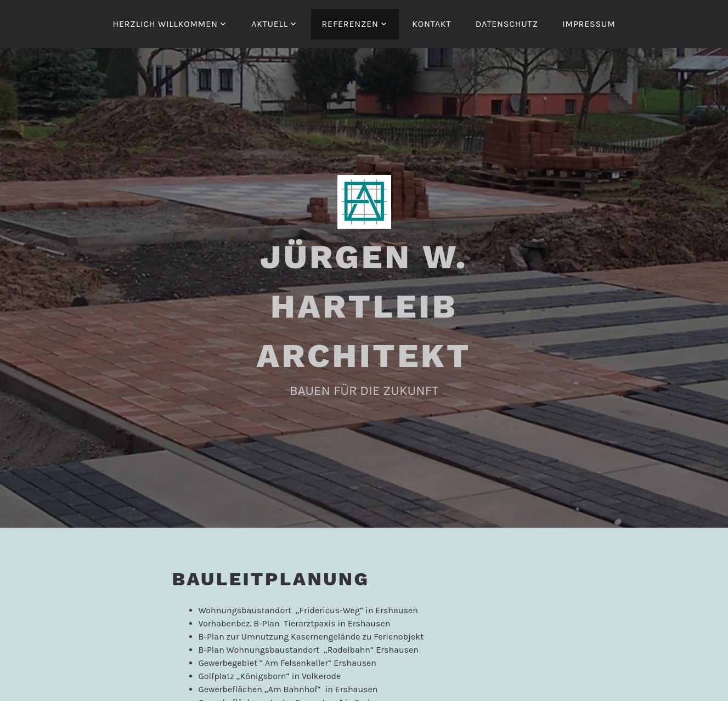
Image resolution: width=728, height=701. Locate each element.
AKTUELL (270, 24)
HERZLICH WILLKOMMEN (165, 24)
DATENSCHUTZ (507, 24)
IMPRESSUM (589, 24)
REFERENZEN (350, 24)
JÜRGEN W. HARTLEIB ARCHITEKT (364, 306)
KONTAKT (431, 24)
